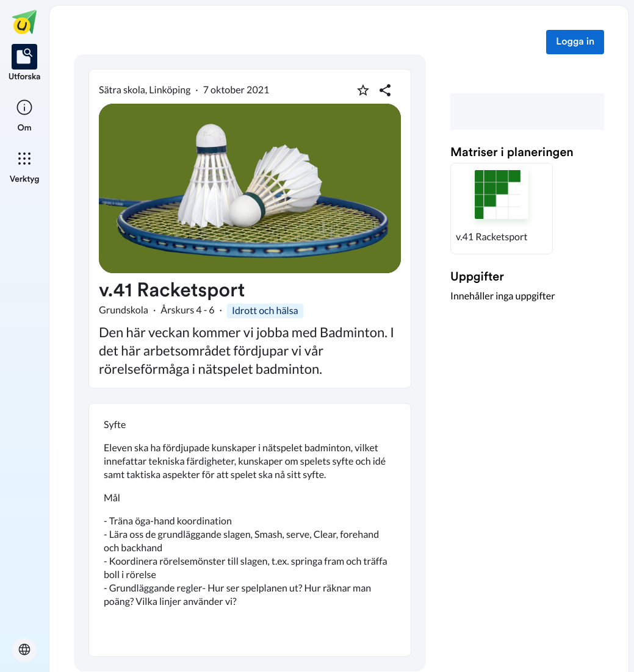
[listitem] (25, 63)
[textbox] (250, 530)
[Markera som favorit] (363, 90)
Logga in (575, 42)
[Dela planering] (385, 90)
